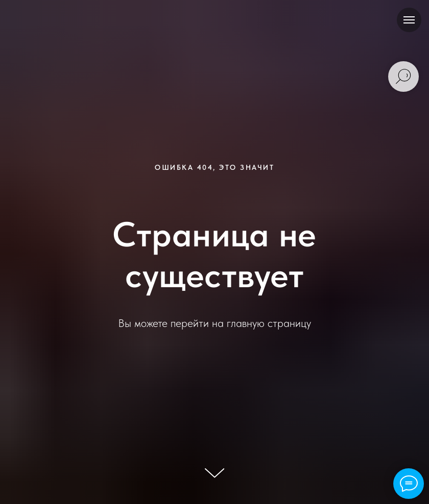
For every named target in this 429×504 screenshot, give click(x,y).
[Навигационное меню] (409, 20)
